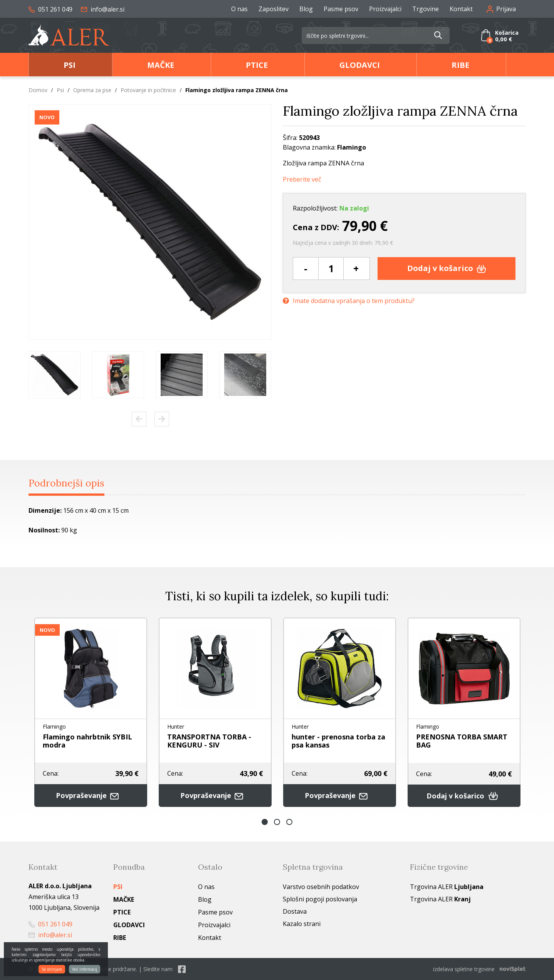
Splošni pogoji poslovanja (320, 899)
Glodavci (360, 65)
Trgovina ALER (447, 887)
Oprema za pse (92, 90)
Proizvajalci (385, 9)
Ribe (460, 65)
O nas (239, 9)
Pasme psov (341, 9)
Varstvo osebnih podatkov (321, 887)
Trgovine (426, 9)
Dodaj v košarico (447, 268)
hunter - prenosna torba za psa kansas (338, 741)
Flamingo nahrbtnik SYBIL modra (87, 741)
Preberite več (302, 179)
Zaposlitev (274, 9)
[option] (55, 374)
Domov (38, 90)
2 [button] (277, 822)
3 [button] (289, 822)
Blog (306, 9)
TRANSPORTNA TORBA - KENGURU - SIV (209, 741)
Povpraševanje (91, 795)
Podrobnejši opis (66, 483)
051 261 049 (50, 9)
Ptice (257, 65)
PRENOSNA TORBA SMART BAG (462, 741)
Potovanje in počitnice (148, 90)
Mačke (161, 65)
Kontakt (461, 9)
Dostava (295, 911)
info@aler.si (103, 9)
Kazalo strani (302, 924)
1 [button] (265, 822)
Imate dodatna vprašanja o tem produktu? (349, 301)
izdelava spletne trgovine (464, 969)
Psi (70, 65)
